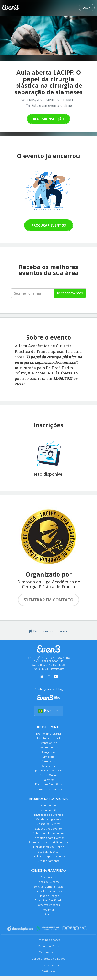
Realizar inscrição (48, 119)
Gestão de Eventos (48, 824)
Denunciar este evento (48, 631)
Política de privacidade (48, 965)
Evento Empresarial (48, 734)
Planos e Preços (49, 896)
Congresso (48, 752)
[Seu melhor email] (32, 293)
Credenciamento (49, 861)
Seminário (49, 761)
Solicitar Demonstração (49, 886)
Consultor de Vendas (49, 891)
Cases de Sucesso (49, 882)
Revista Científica (48, 810)
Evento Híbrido (48, 747)
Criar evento (49, 877)
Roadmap (49, 910)
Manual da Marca (49, 946)
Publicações (48, 805)
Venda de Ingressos (48, 819)
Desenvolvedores (48, 905)
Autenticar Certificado (49, 900)
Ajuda (48, 914)
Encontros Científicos (48, 784)
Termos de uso (49, 952)
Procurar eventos (49, 225)
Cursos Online (49, 775)
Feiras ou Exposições (49, 789)
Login (87, 8)
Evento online (48, 743)
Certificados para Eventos (49, 856)
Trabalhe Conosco (49, 940)
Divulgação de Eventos (48, 815)
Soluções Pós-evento (48, 828)
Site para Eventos (48, 851)
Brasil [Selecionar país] (49, 711)
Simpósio (49, 757)
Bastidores (48, 971)
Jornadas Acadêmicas (49, 770)
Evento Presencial (48, 738)
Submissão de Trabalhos (48, 833)
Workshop (48, 766)
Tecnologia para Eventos (49, 838)
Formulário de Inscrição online (49, 842)
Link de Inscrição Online (49, 847)
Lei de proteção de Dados (48, 958)
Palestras (48, 780)
